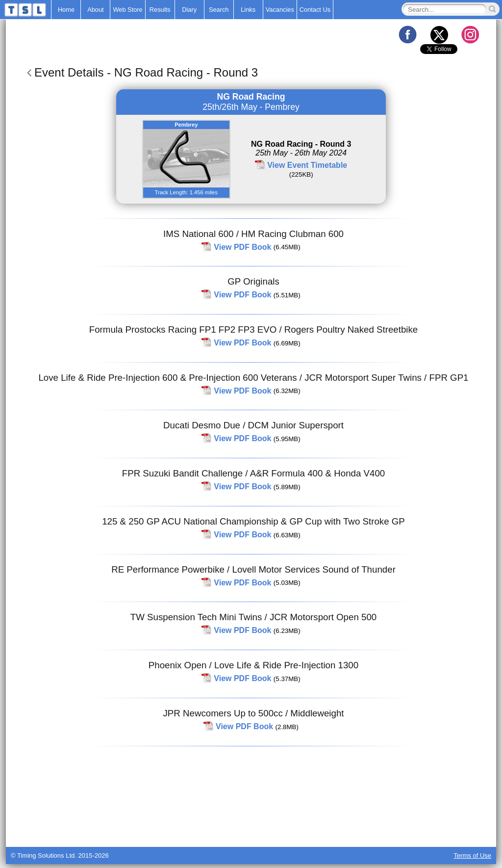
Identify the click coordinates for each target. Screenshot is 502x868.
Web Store (127, 10)
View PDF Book (242, 247)
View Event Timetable (307, 165)
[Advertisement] (251, 822)
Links (248, 10)
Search (219, 10)
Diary (189, 10)
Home (66, 10)
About (95, 10)
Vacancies (280, 10)
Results (160, 10)
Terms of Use (472, 855)
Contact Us (315, 10)
